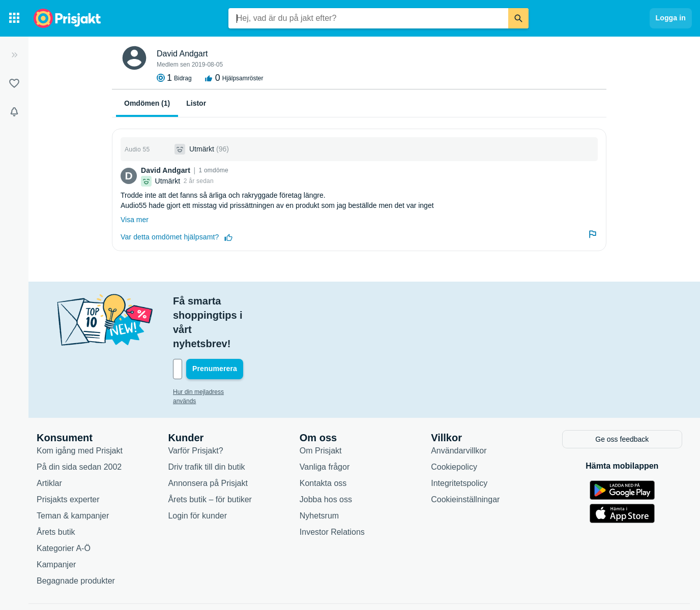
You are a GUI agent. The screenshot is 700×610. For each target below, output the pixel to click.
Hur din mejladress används (211, 349)
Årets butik (56, 488)
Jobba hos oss (326, 455)
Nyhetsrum (319, 471)
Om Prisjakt (321, 406)
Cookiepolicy (454, 423)
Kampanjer (56, 520)
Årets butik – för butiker (210, 455)
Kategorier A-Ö (64, 504)
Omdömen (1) (147, 103)
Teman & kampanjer (73, 471)
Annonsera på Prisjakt (208, 439)
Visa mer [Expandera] (135, 220)
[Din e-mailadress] (239, 326)
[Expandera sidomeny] (14, 55)
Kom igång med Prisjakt (80, 406)
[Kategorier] (14, 18)
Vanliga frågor (325, 423)
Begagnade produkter (76, 537)
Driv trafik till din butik (206, 423)
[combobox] (368, 18)
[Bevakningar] (14, 112)
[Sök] (518, 18)
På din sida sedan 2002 (79, 423)
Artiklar (49, 439)
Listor (196, 103)
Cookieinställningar (465, 455)
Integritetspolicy (459, 439)
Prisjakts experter (68, 455)
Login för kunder (197, 471)
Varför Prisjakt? (195, 406)
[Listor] (14, 83)
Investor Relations (332, 488)
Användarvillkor (459, 406)
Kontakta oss (323, 439)
